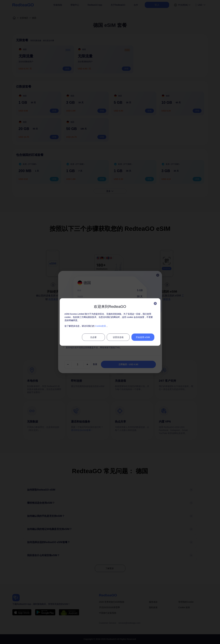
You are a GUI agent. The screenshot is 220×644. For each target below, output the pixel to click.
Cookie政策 (100, 326)
